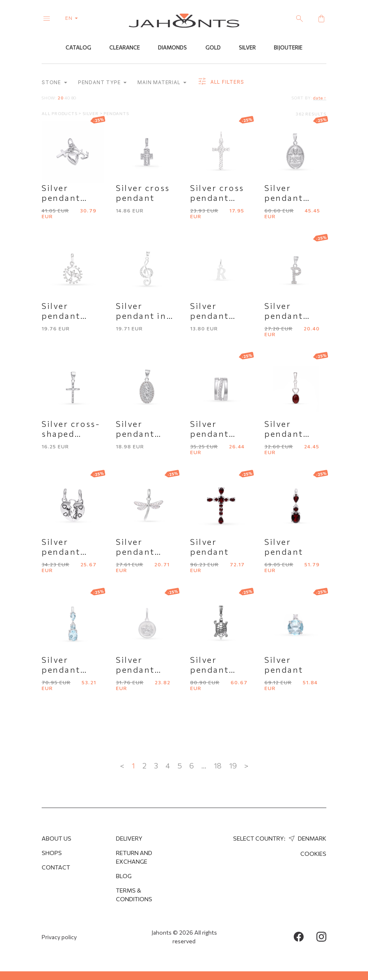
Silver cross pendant (143, 193)
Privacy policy (59, 937)
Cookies (313, 854)
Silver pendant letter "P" (286, 316)
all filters (221, 82)
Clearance (125, 48)
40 (67, 98)
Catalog (78, 48)
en (73, 18)
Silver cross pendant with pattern (220, 198)
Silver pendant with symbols (72, 198)
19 (233, 766)
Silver (247, 48)
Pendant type (102, 83)
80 (74, 98)
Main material (162, 83)
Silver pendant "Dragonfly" (143, 552)
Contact (56, 867)
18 (218, 766)
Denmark (307, 838)
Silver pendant (210, 547)
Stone (54, 83)
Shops (52, 853)
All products (60, 114)
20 (61, 98)
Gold (213, 48)
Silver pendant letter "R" (212, 316)
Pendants (116, 114)
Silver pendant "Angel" (135, 670)
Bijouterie (288, 48)
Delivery (129, 838)
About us (57, 838)
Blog (124, 876)
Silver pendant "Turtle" (210, 670)
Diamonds (172, 48)
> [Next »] (246, 766)
